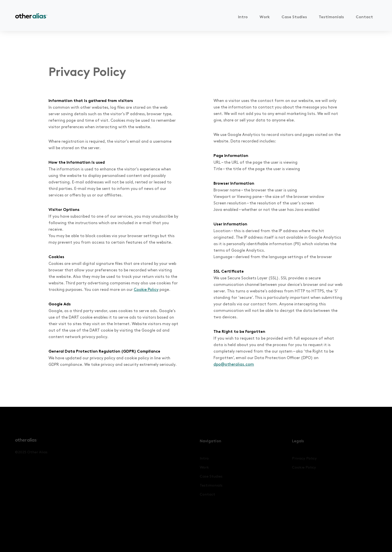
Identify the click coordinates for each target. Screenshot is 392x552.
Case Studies (294, 17)
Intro (243, 17)
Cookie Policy (146, 290)
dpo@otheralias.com (234, 364)
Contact (364, 17)
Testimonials (331, 17)
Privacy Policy (304, 459)
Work (265, 17)
